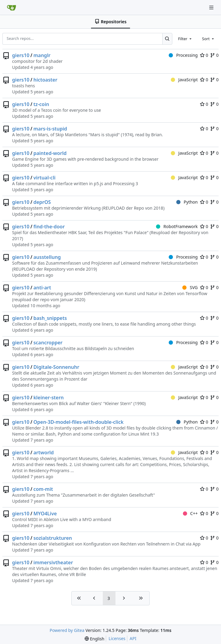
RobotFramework (177, 226)
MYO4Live (45, 514)
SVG (190, 287)
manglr (42, 55)
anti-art (42, 288)
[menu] (94, 639)
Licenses (117, 638)
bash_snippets (50, 318)
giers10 (21, 55)
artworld (43, 452)
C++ (190, 513)
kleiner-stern (48, 398)
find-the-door (49, 227)
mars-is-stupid (50, 129)
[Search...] (167, 39)
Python (187, 202)
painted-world (50, 153)
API (133, 638)
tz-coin (41, 104)
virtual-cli (44, 178)
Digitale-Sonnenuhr (56, 367)
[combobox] (185, 39)
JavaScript (184, 80)
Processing (183, 55)
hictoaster (45, 80)
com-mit (43, 489)
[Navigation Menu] (212, 7)
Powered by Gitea (67, 630)
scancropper (48, 343)
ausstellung (47, 257)
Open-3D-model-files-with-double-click (78, 422)
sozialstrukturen (53, 538)
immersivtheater (53, 562)
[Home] (11, 8)
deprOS (42, 202)
